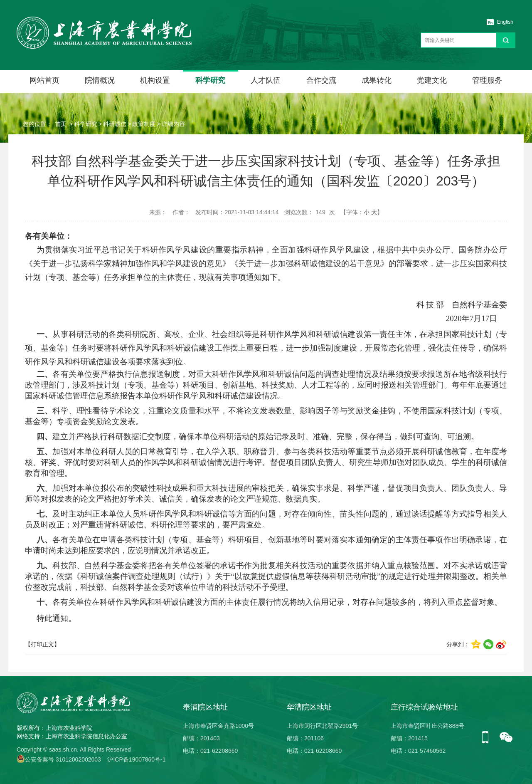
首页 (61, 124)
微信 (506, 738)
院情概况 (100, 80)
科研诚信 (115, 124)
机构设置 (155, 80)
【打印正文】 (42, 644)
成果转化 (377, 80)
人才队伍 (266, 80)
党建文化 (432, 80)
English (505, 22)
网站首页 (44, 80)
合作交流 (321, 80)
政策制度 (144, 124)
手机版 (488, 738)
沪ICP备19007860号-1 (136, 759)
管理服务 (487, 80)
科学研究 (210, 80)
